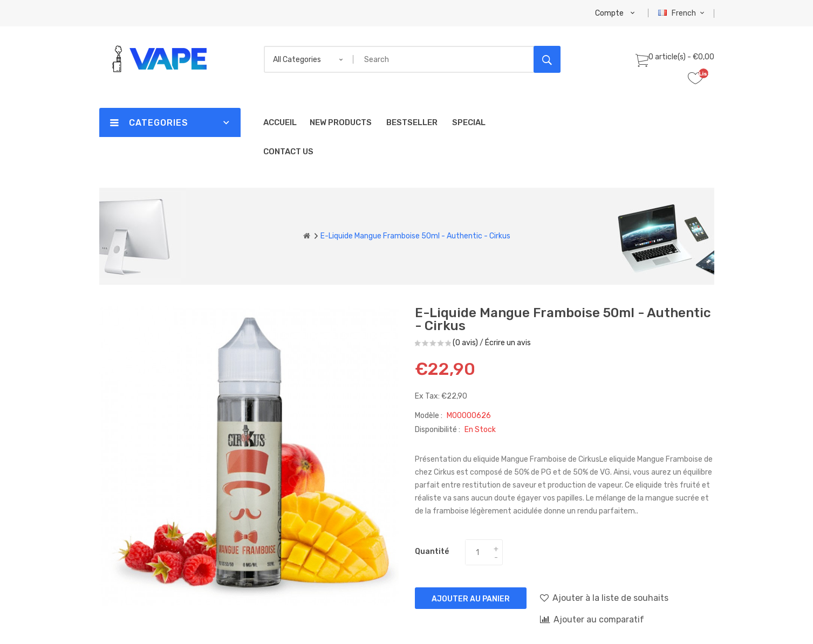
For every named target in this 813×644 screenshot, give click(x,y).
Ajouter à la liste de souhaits (604, 598)
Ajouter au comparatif (592, 619)
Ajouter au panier (471, 599)
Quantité (432, 551)
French (683, 13)
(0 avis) (465, 343)
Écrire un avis (508, 343)
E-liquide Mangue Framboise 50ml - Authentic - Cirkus (415, 236)
